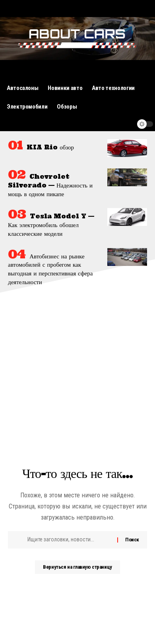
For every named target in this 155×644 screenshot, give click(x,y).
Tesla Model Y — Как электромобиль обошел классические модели (51, 225)
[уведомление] (126, 124)
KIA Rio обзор (50, 147)
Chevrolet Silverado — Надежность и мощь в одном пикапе (50, 185)
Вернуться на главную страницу (77, 567)
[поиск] (111, 124)
